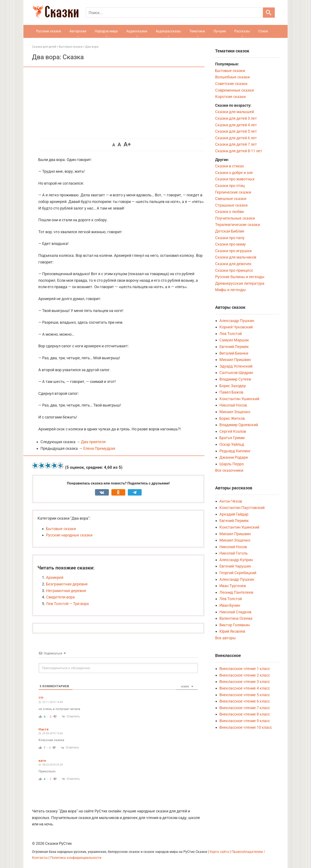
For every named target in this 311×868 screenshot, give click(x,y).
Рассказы (242, 31)
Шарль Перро (232, 464)
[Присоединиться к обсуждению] (118, 668)
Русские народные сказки (69, 535)
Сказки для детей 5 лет (236, 131)
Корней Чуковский (236, 327)
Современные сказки (234, 90)
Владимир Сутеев (235, 379)
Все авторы (225, 638)
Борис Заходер (233, 386)
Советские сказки (231, 84)
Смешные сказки (231, 199)
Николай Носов (233, 405)
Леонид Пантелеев (236, 592)
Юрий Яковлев (232, 631)
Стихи (263, 31)
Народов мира (106, 31)
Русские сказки (49, 31)
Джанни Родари (234, 457)
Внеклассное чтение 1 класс (245, 669)
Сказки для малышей (235, 112)
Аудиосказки (137, 31)
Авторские (78, 31)
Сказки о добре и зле (234, 173)
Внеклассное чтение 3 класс (245, 682)
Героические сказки (233, 192)
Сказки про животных (235, 179)
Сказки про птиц (230, 186)
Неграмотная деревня (66, 591)
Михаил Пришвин (235, 360)
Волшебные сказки (232, 77)
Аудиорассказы (168, 31)
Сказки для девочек (233, 264)
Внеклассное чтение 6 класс (245, 701)
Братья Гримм (232, 438)
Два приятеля (93, 442)
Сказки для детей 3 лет (236, 118)
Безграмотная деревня (67, 584)
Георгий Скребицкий (238, 573)
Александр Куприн (236, 560)
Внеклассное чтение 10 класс (246, 727)
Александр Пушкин (237, 321)
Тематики (197, 31)
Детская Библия (230, 231)
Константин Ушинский (239, 399)
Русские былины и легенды (240, 277)
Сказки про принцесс (234, 270)
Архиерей (55, 577)
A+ (127, 144)
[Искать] (269, 13)
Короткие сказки (230, 97)
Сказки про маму (230, 244)
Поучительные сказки (235, 218)
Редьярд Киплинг (235, 451)
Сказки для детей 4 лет (236, 125)
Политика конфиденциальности (76, 858)
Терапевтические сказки (238, 225)
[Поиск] (173, 13)
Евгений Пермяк (234, 347)
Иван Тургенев (233, 586)
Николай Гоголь (234, 553)
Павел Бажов (231, 392)
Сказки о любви (229, 212)
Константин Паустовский (242, 508)
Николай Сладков (235, 612)
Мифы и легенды (230, 290)
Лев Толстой (231, 334)
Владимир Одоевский (239, 425)
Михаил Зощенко (235, 412)
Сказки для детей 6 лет (236, 138)
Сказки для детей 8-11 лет (239, 151)
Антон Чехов (231, 501)
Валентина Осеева (236, 618)
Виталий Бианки (234, 353)
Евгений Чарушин (235, 566)
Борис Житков (232, 418)
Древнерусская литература (240, 283)
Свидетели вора (60, 597)
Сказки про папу (230, 238)
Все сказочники (229, 470)
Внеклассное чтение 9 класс (245, 721)
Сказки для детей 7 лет (236, 144)
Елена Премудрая (99, 448)
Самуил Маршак (234, 340)
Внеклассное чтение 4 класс (245, 688)
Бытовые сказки (61, 529)
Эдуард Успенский (236, 366)
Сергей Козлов (233, 431)
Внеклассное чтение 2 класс (245, 675)
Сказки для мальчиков (236, 257)
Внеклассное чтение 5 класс (245, 695)
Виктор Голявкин (235, 625)
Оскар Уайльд (232, 444)
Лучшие (220, 31)
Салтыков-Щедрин (236, 373)
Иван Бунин (230, 605)
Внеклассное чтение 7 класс (245, 708)
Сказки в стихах (230, 166)
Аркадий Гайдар (234, 514)
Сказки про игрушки (233, 251)
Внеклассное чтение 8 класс (245, 714)
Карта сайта (219, 852)
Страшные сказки (231, 205)
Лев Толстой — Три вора (67, 604)
